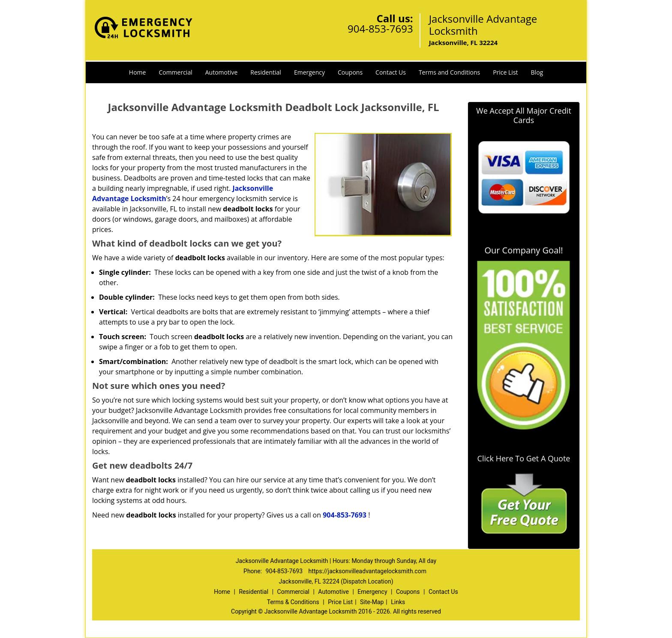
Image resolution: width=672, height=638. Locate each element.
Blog (537, 72)
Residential (266, 72)
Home (138, 72)
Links (398, 602)
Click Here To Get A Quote (524, 458)
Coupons (350, 72)
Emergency (309, 72)
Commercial (175, 72)
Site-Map (372, 602)
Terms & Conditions (293, 602)
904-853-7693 (380, 29)
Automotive (222, 72)
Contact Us (391, 72)
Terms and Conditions (449, 72)
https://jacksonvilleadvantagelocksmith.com (367, 571)
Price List (505, 72)
